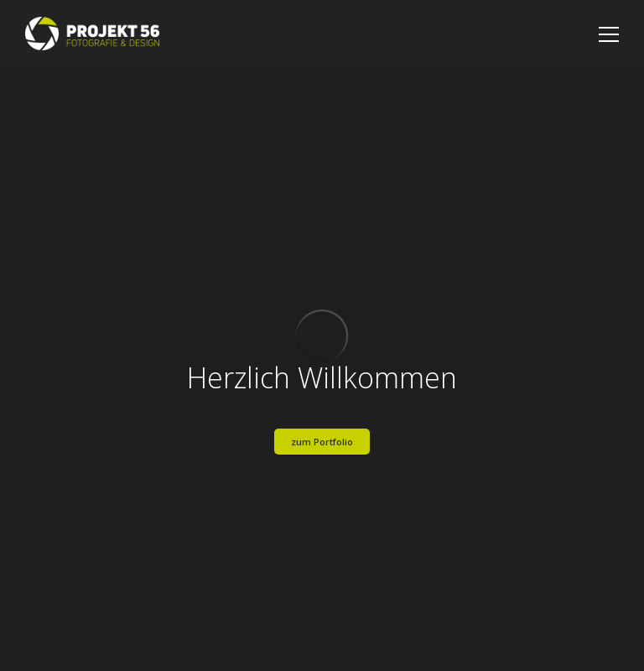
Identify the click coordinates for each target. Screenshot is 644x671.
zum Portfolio (322, 442)
